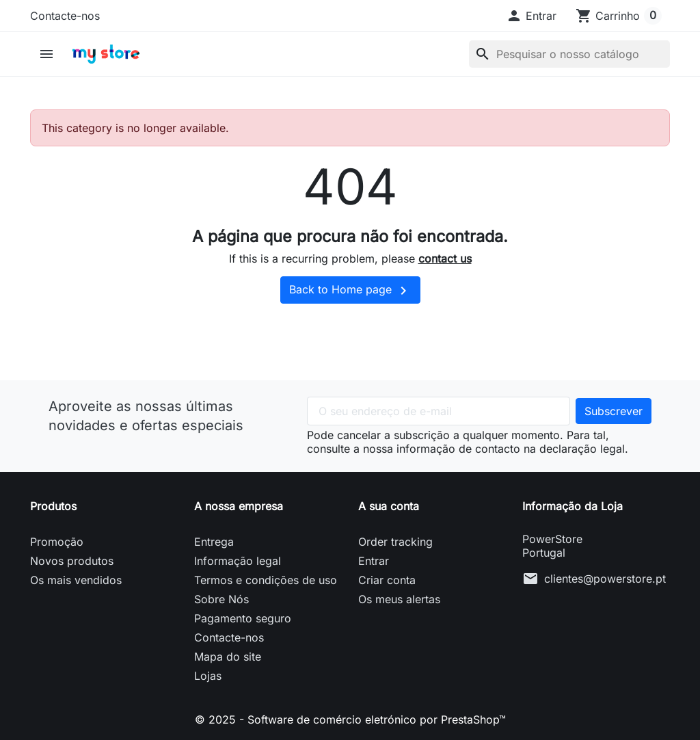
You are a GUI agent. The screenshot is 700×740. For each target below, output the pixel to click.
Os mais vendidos (76, 580)
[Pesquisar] (569, 54)
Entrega (214, 542)
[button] (531, 16)
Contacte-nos (65, 16)
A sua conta (389, 506)
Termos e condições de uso (266, 580)
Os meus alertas (399, 599)
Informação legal (238, 561)
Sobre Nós (221, 599)
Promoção (57, 542)
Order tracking (395, 542)
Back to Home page (350, 291)
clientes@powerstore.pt (605, 579)
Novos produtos (72, 561)
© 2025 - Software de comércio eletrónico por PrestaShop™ (350, 719)
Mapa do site (228, 657)
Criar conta (387, 580)
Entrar (374, 561)
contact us (445, 259)
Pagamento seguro (243, 618)
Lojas (208, 676)
